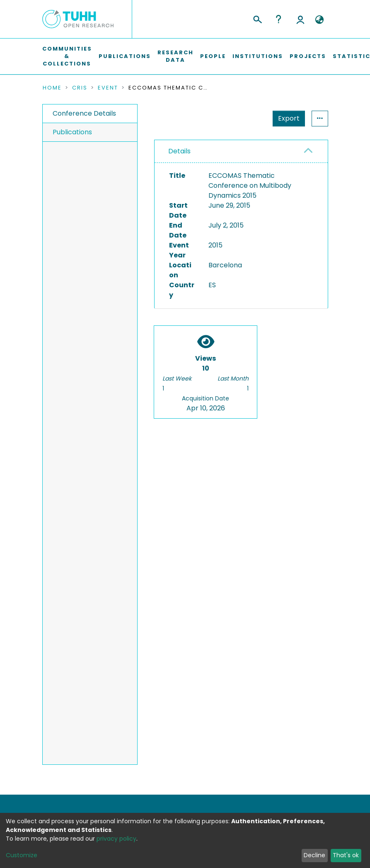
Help (278, 19)
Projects (308, 56)
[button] (320, 20)
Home (52, 88)
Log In (300, 19)
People (213, 56)
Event (108, 88)
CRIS (80, 88)
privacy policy (116, 839)
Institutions (258, 56)
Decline (314, 855)
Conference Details (84, 113)
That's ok (346, 855)
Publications (125, 56)
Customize (22, 855)
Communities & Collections (67, 56)
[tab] (241, 152)
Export (248, 118)
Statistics (286, 118)
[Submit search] (257, 18)
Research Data (175, 56)
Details (179, 151)
